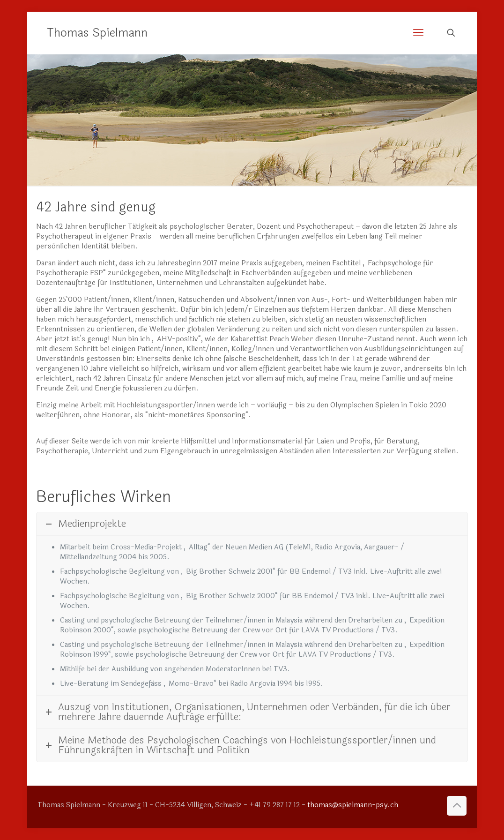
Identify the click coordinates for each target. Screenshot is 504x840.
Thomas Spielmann (97, 33)
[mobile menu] (418, 33)
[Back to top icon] (457, 806)
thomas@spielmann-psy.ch (353, 805)
